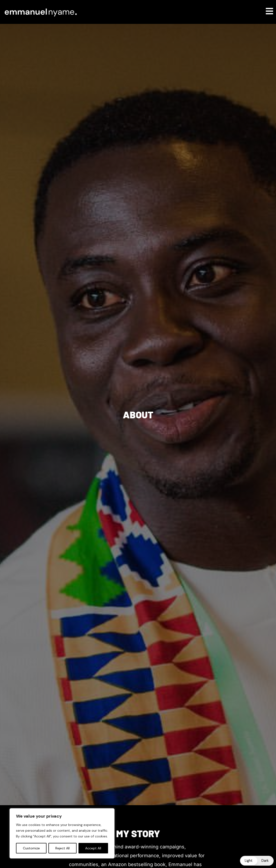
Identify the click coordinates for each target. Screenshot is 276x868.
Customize (31, 848)
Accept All (93, 848)
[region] (62, 833)
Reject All (62, 848)
